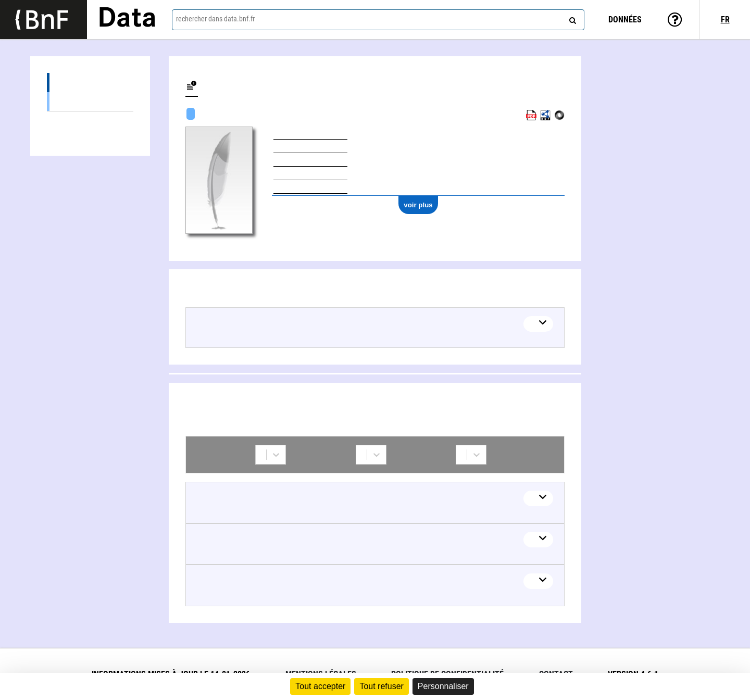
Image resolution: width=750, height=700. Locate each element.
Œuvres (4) (90, 83)
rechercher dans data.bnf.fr (215, 19)
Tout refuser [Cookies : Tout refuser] (381, 686)
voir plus (418, 205)
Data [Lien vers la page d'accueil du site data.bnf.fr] (127, 19)
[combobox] (378, 20)
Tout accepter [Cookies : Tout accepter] (320, 686)
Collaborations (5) (90, 121)
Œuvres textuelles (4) (90, 101)
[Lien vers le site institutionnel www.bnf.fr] (43, 20)
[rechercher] (571, 18)
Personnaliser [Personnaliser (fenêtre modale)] (443, 686)
